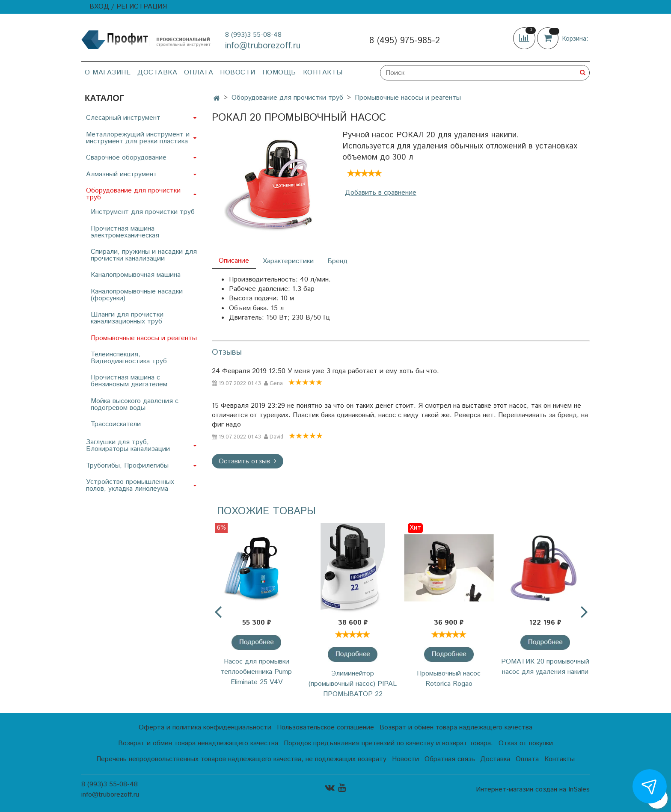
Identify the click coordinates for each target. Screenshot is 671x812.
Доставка (157, 73)
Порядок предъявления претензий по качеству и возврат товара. (388, 743)
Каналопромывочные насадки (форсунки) (137, 295)
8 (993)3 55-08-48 (253, 35)
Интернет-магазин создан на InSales (533, 790)
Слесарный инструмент (123, 118)
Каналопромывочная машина (136, 275)
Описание (234, 261)
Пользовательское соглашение (325, 728)
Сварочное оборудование (126, 158)
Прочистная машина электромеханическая (125, 232)
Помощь (279, 73)
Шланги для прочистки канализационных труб (127, 318)
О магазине (108, 73)
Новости (238, 73)
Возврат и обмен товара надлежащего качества (456, 728)
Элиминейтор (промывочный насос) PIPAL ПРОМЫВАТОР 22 (353, 684)
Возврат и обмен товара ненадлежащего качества (198, 743)
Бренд (337, 261)
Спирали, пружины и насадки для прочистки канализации (144, 255)
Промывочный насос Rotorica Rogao (449, 679)
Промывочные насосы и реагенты (408, 98)
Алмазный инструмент (122, 174)
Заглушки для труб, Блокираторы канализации (128, 446)
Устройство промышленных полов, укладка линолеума (130, 485)
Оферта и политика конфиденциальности (205, 728)
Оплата (199, 73)
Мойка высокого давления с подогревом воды (135, 405)
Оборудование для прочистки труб (287, 98)
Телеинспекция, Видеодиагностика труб (129, 358)
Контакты (323, 73)
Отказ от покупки (526, 743)
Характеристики (288, 261)
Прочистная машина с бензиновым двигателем (129, 381)
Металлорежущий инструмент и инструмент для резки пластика (138, 138)
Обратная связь (450, 759)
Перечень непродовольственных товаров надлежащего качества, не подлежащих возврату (241, 759)
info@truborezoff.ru (263, 46)
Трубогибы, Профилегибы (127, 466)
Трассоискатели (116, 424)
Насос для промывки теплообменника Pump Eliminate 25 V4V (256, 672)
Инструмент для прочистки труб (143, 212)
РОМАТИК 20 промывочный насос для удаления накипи (545, 667)
